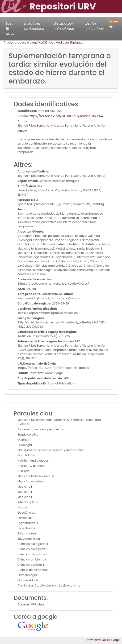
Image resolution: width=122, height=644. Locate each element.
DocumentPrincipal (31, 604)
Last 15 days (10, 29)
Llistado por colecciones (64, 26)
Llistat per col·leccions (34, 26)
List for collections (95, 26)
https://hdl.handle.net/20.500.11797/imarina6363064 (66, 116)
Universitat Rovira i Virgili (103, 640)
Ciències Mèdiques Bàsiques (63, 42)
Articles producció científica (23, 42)
